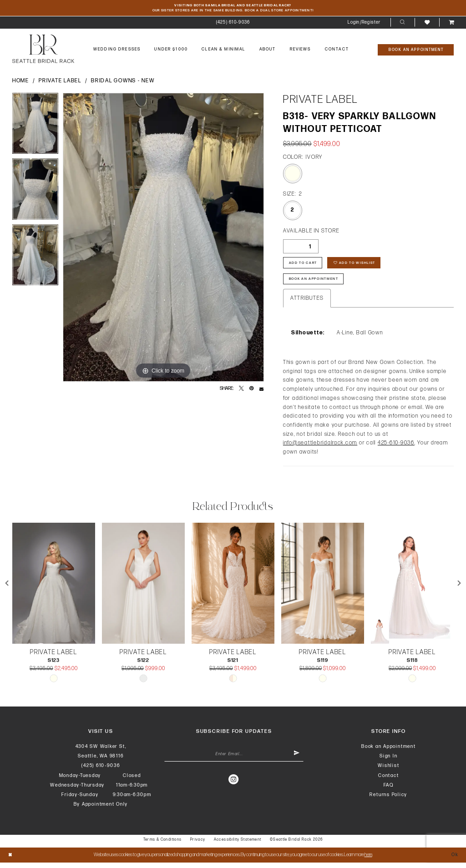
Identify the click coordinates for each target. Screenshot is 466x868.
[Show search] (403, 24)
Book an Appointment (389, 751)
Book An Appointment (317, 284)
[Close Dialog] (11, 860)
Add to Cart (305, 265)
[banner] (43, 50)
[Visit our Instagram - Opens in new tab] (234, 786)
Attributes (307, 303)
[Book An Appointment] (416, 51)
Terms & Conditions (163, 845)
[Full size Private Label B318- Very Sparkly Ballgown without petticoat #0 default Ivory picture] (163, 238)
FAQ (389, 790)
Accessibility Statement (238, 845)
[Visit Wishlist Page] (427, 23)
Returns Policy (388, 800)
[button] (364, 24)
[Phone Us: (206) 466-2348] (233, 24)
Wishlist (388, 771)
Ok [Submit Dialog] (454, 860)
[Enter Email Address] (234, 761)
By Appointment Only (101, 810)
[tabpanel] (35, 127)
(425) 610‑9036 (101, 771)
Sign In (388, 761)
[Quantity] (301, 248)
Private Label (60, 82)
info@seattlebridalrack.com (320, 448)
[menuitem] (233, 24)
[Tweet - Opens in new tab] (241, 390)
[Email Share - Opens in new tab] (261, 390)
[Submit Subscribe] (296, 761)
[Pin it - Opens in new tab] (251, 390)
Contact (388, 780)
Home (21, 82)
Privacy (198, 845)
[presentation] (54, 588)
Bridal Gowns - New (123, 82)
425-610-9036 (396, 448)
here (368, 860)
